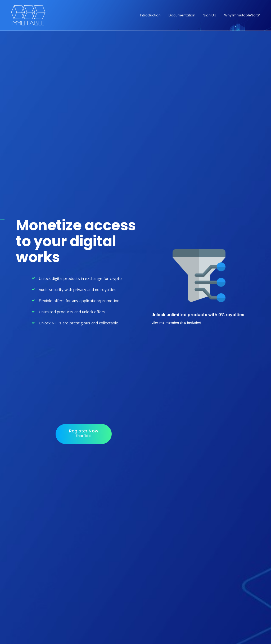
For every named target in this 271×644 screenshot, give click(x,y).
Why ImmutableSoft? (242, 15)
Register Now (84, 433)
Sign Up (210, 15)
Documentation (182, 15)
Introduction (150, 15)
